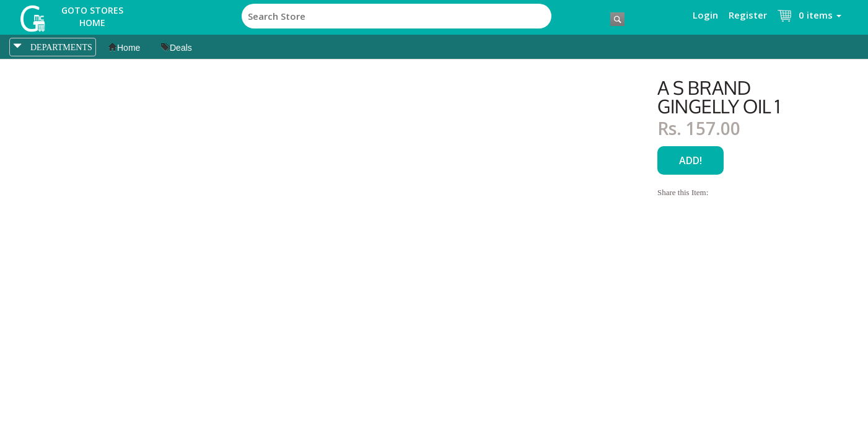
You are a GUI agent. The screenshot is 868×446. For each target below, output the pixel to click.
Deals (177, 48)
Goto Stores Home (92, 16)
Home (124, 48)
